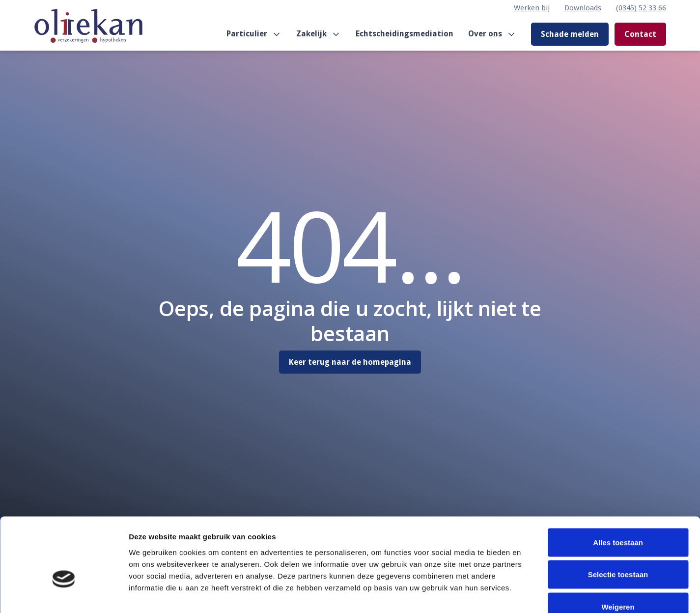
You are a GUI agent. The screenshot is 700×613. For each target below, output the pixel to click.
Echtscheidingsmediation (405, 34)
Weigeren (618, 548)
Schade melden (570, 34)
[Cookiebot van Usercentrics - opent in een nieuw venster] (64, 594)
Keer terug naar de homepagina (350, 362)
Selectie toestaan (618, 516)
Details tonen (531, 594)
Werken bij (532, 8)
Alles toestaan (618, 484)
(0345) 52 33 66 (641, 8)
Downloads (583, 8)
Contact (640, 34)
